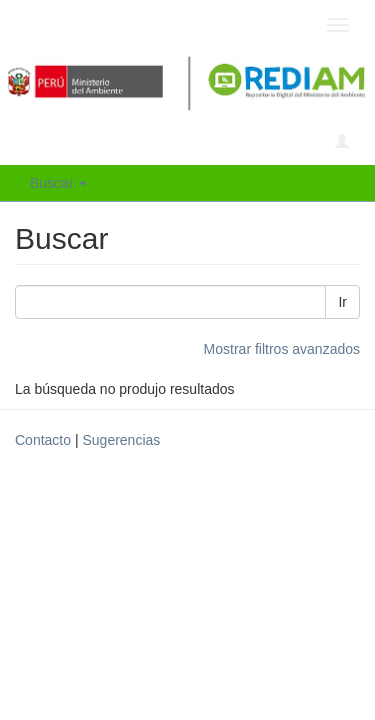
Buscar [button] (58, 183)
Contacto (43, 440)
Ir (342, 302)
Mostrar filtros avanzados (282, 349)
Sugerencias (121, 440)
